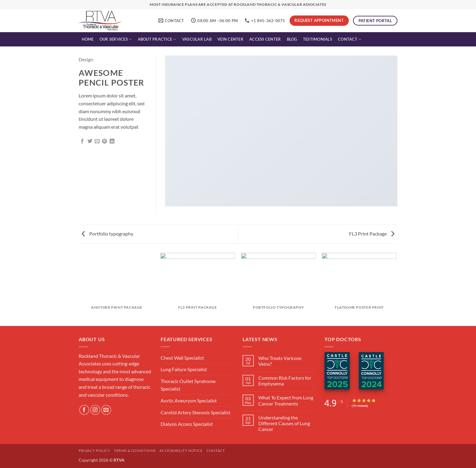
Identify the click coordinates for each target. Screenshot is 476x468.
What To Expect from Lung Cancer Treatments (286, 400)
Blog (292, 39)
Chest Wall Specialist (182, 358)
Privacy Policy (94, 451)
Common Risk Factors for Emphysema (285, 381)
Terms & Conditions (135, 451)
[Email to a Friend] (97, 141)
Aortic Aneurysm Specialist (189, 400)
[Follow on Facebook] (84, 410)
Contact (350, 39)
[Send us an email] (106, 410)
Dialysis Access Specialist (187, 424)
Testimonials (318, 39)
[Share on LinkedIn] (112, 141)
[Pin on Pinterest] (104, 141)
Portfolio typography (107, 234)
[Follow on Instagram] (95, 410)
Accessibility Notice (181, 451)
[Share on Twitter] (90, 141)
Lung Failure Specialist (184, 369)
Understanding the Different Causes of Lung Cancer (284, 423)
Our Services (116, 39)
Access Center (265, 39)
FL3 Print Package (372, 234)
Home (88, 39)
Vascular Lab (197, 39)
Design (86, 59)
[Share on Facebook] (82, 141)
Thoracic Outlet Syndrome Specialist (188, 385)
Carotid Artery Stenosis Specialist (195, 412)
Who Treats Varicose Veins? (280, 361)
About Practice (157, 39)
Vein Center (230, 39)
